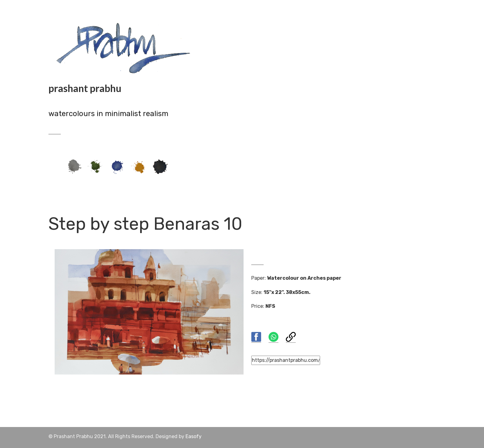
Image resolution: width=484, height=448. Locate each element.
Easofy (194, 436)
